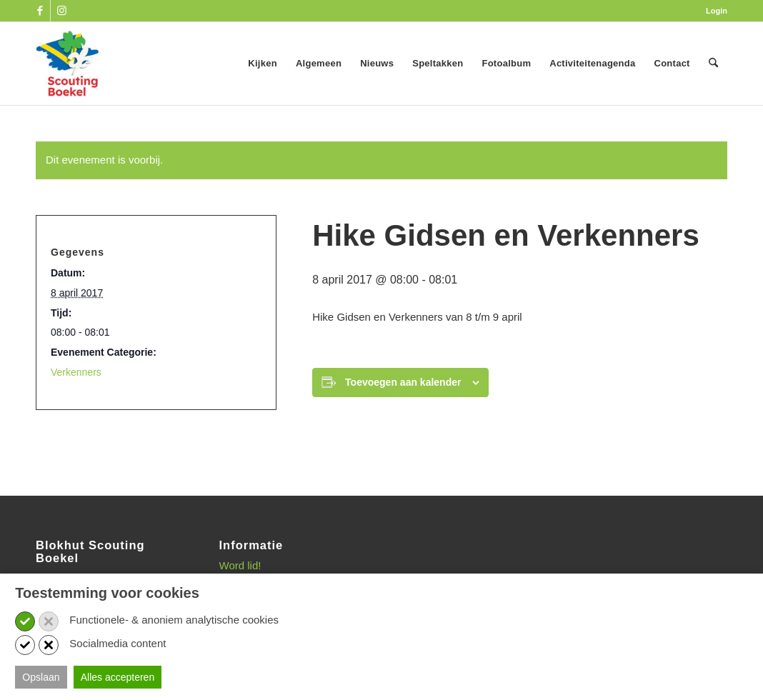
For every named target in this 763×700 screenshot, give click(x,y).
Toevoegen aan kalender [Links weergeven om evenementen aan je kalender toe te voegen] (403, 382)
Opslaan (41, 677)
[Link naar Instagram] (61, 11)
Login (717, 11)
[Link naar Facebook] (40, 11)
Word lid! (240, 565)
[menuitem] (713, 11)
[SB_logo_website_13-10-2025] (67, 64)
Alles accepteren (118, 677)
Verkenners (76, 372)
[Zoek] (713, 64)
